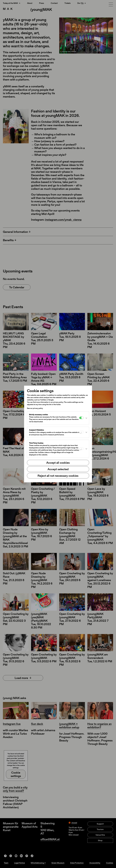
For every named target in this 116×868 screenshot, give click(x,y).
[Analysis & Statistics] (81, 432)
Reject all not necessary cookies (58, 476)
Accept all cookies (58, 463)
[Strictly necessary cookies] (81, 418)
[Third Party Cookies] (81, 449)
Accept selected (58, 469)
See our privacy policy (35, 408)
